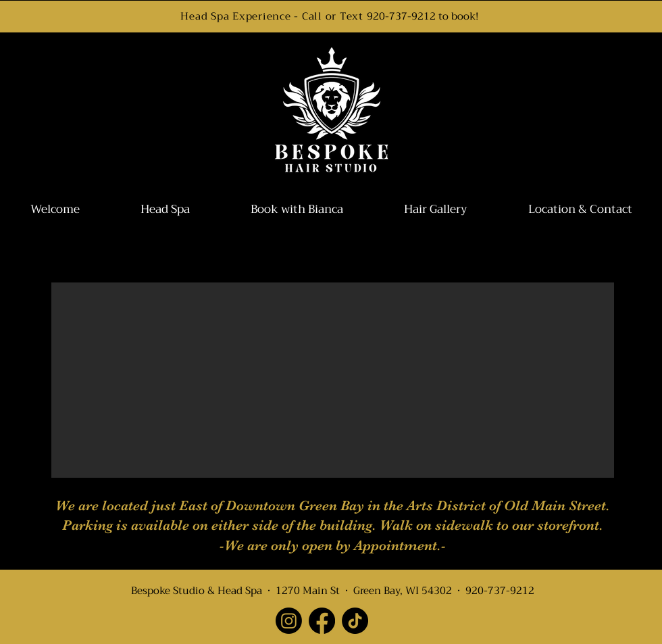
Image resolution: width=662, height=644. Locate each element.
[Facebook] (322, 621)
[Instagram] (289, 621)
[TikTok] (355, 621)
